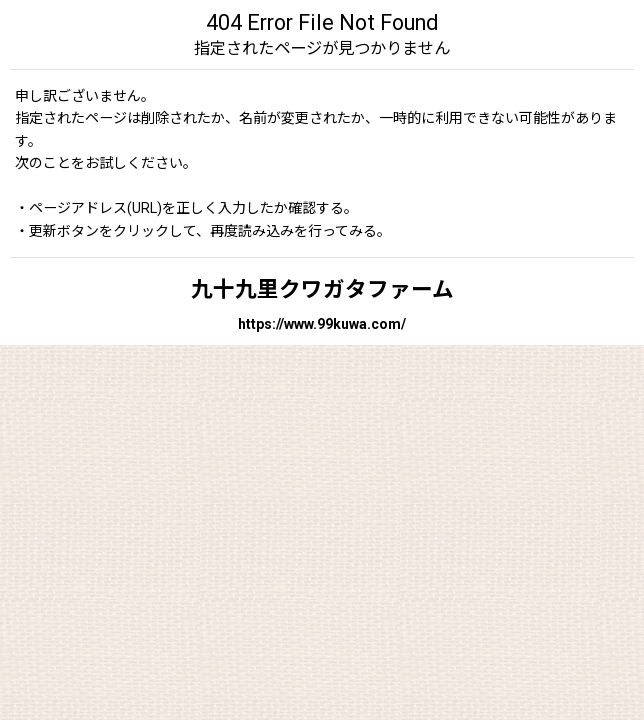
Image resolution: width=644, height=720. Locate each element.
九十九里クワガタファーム (322, 289)
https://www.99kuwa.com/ (322, 324)
